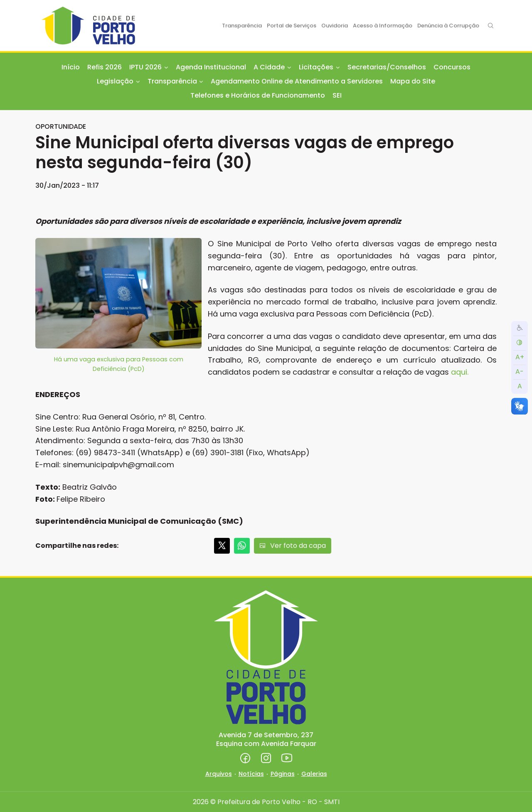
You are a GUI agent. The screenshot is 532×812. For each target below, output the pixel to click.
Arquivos (219, 774)
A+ (520, 357)
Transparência (242, 26)
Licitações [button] (316, 67)
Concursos (452, 67)
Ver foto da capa (293, 546)
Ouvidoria (335, 26)
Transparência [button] (172, 81)
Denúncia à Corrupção (448, 26)
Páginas (283, 774)
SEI (337, 95)
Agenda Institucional (211, 67)
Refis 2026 (105, 67)
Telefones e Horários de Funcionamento (258, 95)
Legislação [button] (115, 81)
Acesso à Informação (383, 26)
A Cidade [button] (269, 67)
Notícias (251, 774)
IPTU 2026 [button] (145, 67)
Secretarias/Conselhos (387, 67)
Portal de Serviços (292, 26)
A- (520, 372)
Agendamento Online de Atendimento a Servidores (297, 81)
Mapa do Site (413, 81)
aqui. (460, 372)
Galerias (314, 774)
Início (71, 67)
